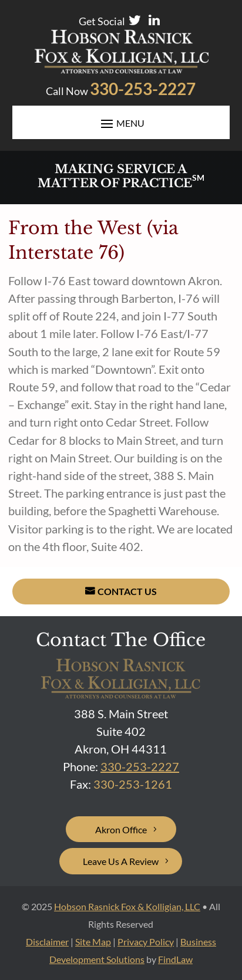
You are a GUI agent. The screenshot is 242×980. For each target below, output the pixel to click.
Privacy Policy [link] (146, 942)
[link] (121, 69)
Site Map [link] (93, 942)
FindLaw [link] (175, 959)
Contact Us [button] (127, 591)
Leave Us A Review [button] (121, 861)
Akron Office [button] (121, 829)
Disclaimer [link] (47, 942)
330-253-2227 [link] (143, 89)
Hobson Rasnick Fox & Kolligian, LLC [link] (127, 906)
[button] (121, 123)
